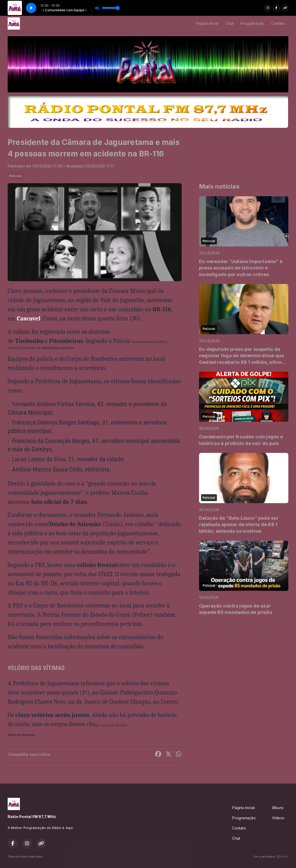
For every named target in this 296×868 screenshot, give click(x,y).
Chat (230, 23)
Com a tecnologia (271, 857)
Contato (278, 23)
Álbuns (278, 808)
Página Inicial (207, 23)
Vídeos (278, 818)
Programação (252, 23)
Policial (16, 176)
